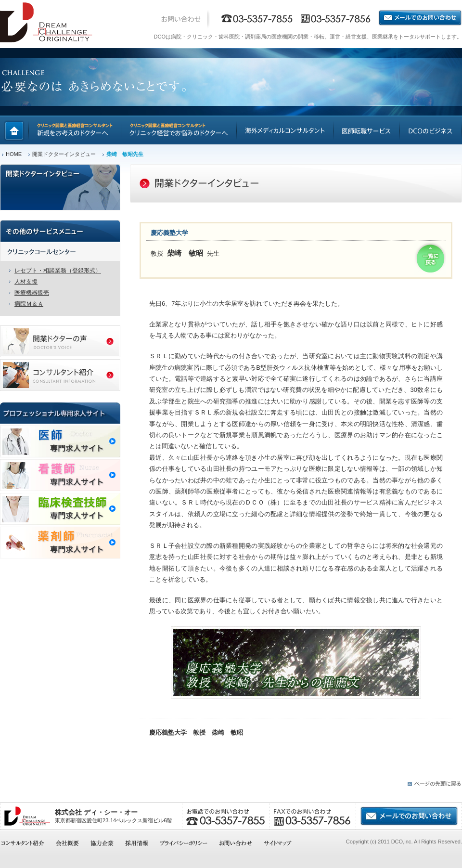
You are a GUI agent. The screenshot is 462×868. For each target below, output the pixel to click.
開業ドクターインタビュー (64, 154)
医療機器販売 (32, 293)
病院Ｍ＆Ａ (29, 304)
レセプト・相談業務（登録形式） (58, 271)
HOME (14, 154)
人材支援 (26, 282)
